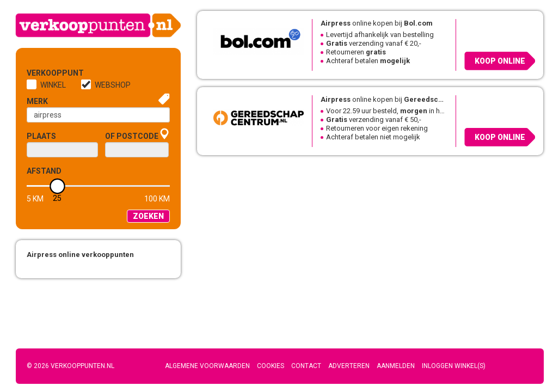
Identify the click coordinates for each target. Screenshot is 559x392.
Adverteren (349, 366)
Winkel (53, 85)
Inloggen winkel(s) (454, 366)
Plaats (41, 136)
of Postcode (132, 136)
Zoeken (148, 216)
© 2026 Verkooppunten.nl (70, 366)
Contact (306, 366)
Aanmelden (396, 366)
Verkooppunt (45, 73)
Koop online (500, 61)
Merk (37, 101)
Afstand (44, 171)
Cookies (271, 366)
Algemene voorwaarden (207, 366)
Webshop (113, 85)
